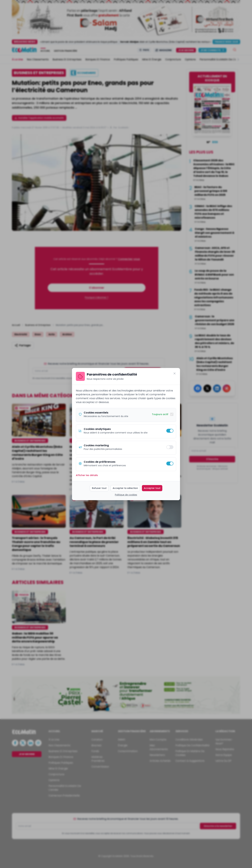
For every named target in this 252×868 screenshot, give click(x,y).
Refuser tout (99, 488)
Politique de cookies (126, 495)
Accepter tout (152, 488)
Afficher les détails (87, 475)
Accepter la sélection (125, 488)
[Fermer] (175, 373)
